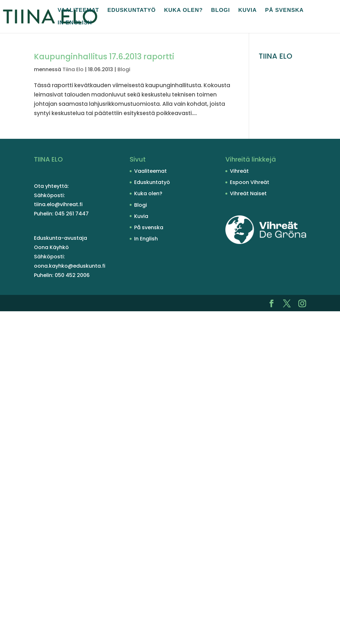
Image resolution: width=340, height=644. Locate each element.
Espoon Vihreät (250, 182)
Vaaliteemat (78, 11)
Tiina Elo (73, 69)
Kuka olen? (184, 11)
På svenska (284, 11)
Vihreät (239, 171)
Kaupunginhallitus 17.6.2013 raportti (104, 57)
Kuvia (247, 11)
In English (75, 23)
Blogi (220, 11)
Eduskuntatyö (131, 11)
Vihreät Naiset (248, 193)
